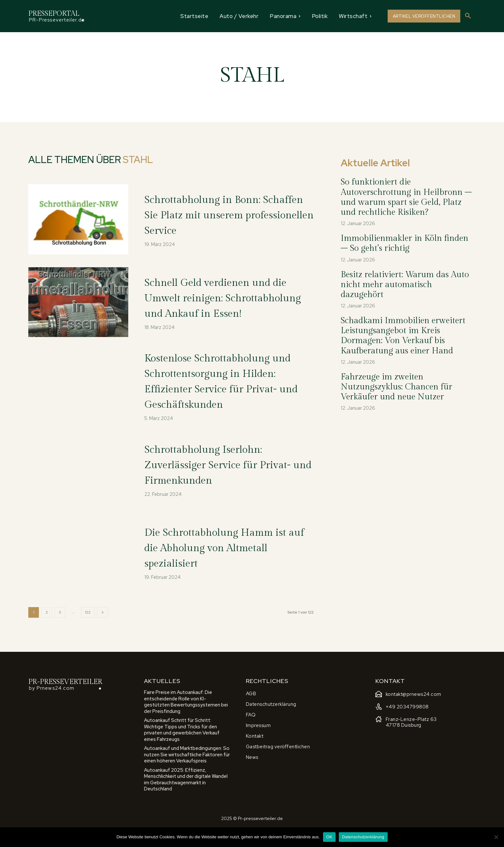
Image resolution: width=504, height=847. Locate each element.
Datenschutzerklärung (363, 837)
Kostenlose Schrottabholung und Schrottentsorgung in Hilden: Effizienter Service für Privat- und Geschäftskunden (226, 391)
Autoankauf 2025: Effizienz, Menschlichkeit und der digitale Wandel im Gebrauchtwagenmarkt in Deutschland (186, 798)
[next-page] (103, 630)
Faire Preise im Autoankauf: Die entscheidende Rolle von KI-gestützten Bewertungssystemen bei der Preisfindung (186, 720)
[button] (468, 16)
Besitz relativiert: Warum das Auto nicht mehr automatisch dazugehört (405, 285)
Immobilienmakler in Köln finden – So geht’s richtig (405, 243)
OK (329, 837)
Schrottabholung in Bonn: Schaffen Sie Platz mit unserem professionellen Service (219, 215)
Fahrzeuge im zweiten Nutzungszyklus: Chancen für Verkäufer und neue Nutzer (396, 387)
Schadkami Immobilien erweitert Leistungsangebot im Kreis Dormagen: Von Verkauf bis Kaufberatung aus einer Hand (403, 336)
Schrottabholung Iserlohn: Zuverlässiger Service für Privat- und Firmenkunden (223, 483)
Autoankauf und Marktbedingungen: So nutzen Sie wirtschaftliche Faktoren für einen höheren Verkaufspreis (187, 773)
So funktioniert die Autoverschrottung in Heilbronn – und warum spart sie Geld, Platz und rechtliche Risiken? (406, 197)
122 (88, 630)
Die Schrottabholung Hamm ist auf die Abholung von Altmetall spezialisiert (228, 565)
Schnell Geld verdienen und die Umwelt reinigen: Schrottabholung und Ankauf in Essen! (226, 299)
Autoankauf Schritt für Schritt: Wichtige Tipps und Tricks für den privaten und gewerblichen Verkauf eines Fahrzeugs (182, 748)
